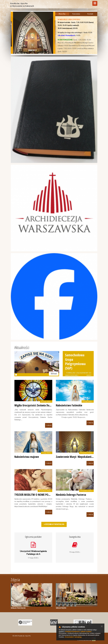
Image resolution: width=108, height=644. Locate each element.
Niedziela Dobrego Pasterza (71, 495)
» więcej (49, 425)
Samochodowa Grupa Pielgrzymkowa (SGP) (75, 362)
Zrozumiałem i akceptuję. (73, 637)
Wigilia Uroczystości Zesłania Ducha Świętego (39, 405)
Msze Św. (62, 14)
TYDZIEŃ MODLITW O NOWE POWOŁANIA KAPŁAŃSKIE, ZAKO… (48, 495)
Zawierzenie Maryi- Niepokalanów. (75, 457)
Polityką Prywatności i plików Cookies (78, 632)
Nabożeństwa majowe (27, 457)
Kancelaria (76, 14)
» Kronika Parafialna (54, 524)
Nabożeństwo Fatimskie (69, 405)
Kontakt (90, 14)
